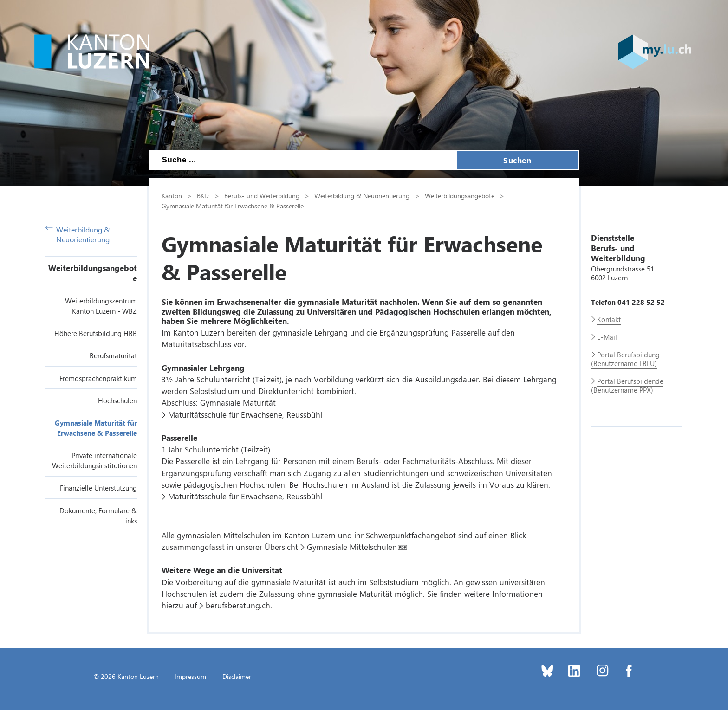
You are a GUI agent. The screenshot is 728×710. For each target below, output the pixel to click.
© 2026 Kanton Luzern (126, 676)
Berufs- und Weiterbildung (262, 195)
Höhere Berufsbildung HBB (96, 333)
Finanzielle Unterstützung (98, 488)
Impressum (190, 676)
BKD (203, 195)
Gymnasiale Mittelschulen (352, 547)
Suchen (517, 160)
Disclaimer (237, 676)
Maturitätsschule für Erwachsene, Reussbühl (245, 414)
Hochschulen (117, 400)
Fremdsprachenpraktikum (98, 378)
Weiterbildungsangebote (460, 195)
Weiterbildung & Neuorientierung (78, 234)
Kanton (172, 195)
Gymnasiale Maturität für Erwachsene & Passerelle (233, 206)
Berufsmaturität (113, 355)
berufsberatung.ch (238, 605)
